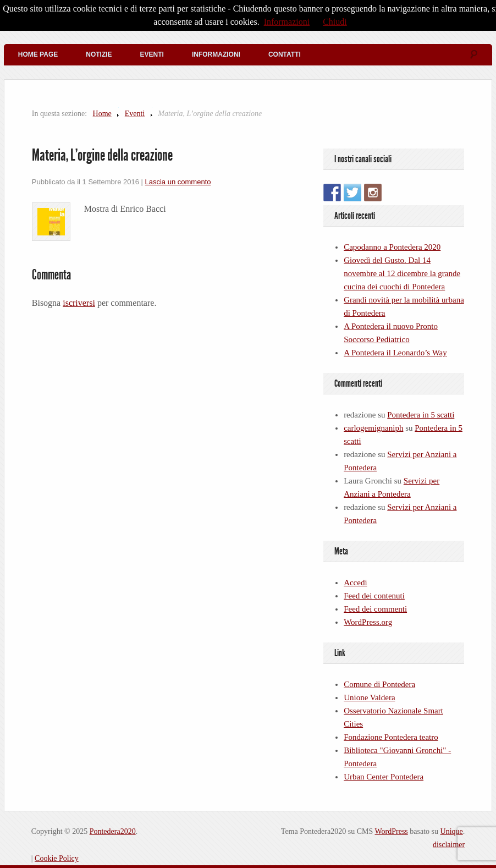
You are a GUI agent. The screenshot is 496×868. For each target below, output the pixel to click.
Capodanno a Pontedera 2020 (392, 247)
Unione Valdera (369, 697)
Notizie (99, 54)
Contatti (285, 54)
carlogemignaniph (373, 428)
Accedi (355, 583)
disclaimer (449, 845)
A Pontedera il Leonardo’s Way (395, 353)
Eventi (152, 54)
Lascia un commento (178, 182)
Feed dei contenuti (374, 596)
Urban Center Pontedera (384, 777)
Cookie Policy (57, 858)
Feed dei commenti (375, 609)
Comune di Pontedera (379, 684)
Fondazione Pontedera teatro (391, 737)
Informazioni (216, 54)
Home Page (38, 54)
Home (102, 114)
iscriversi (79, 303)
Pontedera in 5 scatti (421, 415)
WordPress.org (368, 622)
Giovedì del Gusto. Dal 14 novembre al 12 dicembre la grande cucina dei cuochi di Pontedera (402, 273)
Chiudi (335, 22)
